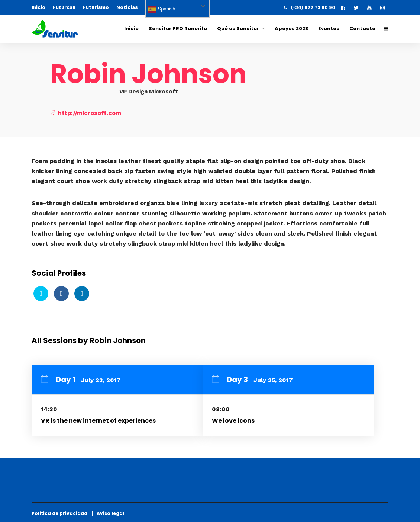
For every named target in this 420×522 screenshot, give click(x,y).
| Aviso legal (108, 513)
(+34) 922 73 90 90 (309, 7)
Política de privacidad (61, 513)
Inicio (38, 7)
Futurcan (64, 7)
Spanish (161, 9)
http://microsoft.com (86, 113)
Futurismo (96, 7)
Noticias (127, 7)
